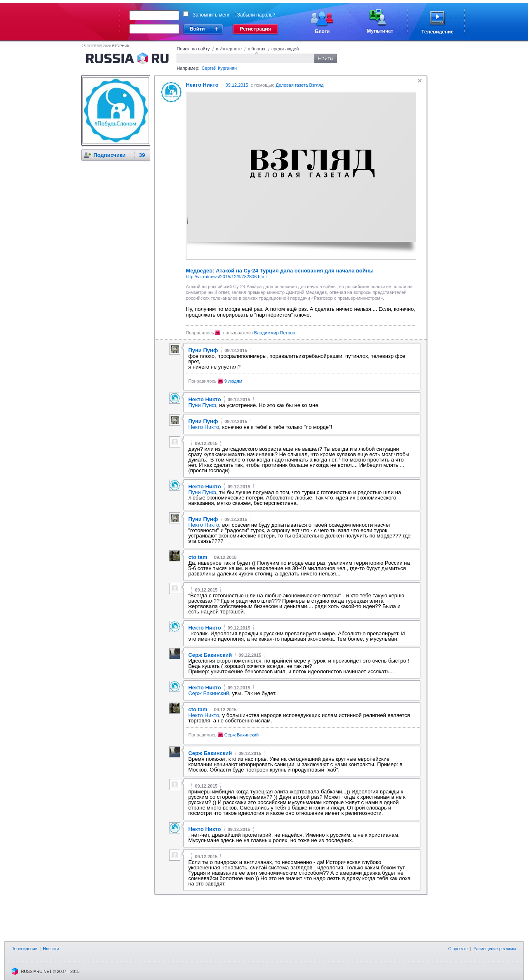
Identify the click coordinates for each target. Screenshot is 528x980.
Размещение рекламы (495, 949)
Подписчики (109, 155)
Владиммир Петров (275, 333)
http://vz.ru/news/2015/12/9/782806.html (226, 277)
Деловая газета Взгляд (299, 85)
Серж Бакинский (209, 693)
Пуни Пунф (202, 405)
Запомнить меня (212, 15)
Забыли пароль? (256, 15)
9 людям (233, 381)
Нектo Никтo (204, 427)
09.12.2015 (237, 85)
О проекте (458, 949)
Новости (51, 949)
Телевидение (25, 949)
